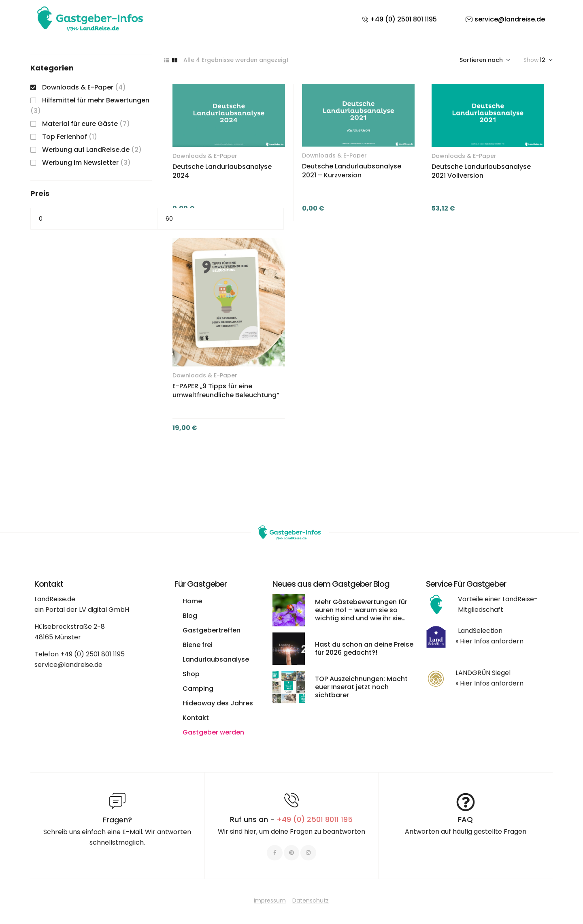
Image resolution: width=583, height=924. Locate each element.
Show (531, 60)
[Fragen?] (117, 801)
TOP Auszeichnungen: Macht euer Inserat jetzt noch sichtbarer (361, 687)
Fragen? (117, 820)
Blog (190, 616)
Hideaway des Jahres (218, 703)
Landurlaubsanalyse (216, 659)
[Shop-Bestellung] (485, 60)
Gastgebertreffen (212, 630)
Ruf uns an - (291, 819)
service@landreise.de (68, 665)
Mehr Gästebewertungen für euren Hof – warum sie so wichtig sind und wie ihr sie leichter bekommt (361, 614)
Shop (191, 674)
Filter (291, 219)
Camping (198, 689)
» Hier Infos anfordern (489, 641)
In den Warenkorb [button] (388, 208)
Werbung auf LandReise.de (86, 150)
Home (192, 601)
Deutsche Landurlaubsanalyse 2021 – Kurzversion (352, 171)
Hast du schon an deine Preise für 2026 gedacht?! (364, 648)
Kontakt (196, 718)
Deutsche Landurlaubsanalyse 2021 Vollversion (481, 171)
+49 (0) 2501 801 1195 (93, 654)
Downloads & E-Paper (205, 156)
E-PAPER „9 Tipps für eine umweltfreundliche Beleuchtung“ (226, 391)
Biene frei (198, 645)
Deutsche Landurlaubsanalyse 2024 (222, 171)
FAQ (465, 819)
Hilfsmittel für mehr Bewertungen (96, 100)
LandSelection (480, 631)
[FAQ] (466, 802)
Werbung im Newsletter (80, 163)
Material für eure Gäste (80, 124)
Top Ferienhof (65, 137)
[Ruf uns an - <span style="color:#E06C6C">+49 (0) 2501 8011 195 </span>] (291, 800)
